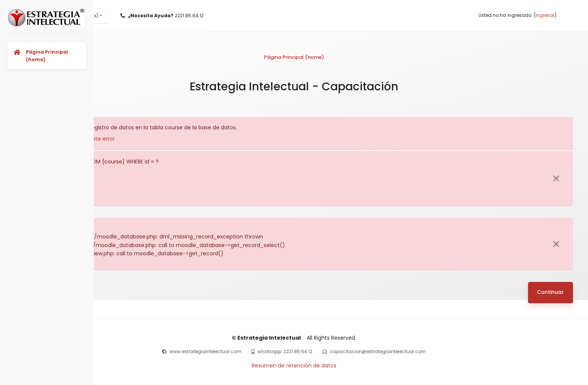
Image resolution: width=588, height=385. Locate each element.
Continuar (550, 292)
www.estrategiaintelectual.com (205, 351)
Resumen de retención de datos (294, 366)
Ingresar (545, 15)
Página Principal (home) (294, 57)
